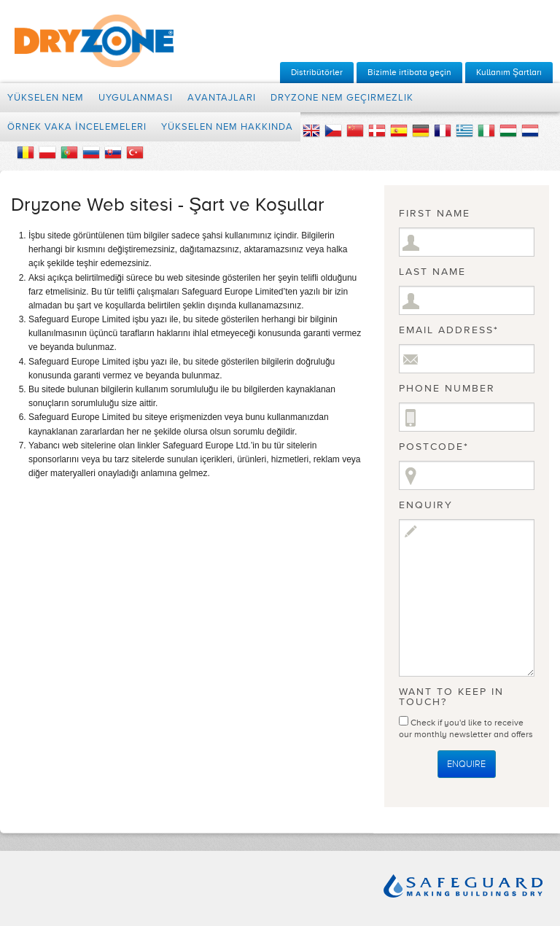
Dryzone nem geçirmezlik (342, 98)
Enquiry (426, 505)
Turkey (135, 152)
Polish (47, 152)
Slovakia (113, 152)
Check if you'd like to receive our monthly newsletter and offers (466, 725)
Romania (26, 152)
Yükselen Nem (46, 98)
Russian (91, 152)
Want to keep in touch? (451, 697)
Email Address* (449, 330)
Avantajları (222, 98)
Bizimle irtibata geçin (409, 72)
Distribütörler (317, 72)
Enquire (466, 764)
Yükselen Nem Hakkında (227, 127)
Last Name (432, 272)
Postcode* (434, 447)
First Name (435, 214)
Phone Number (447, 389)
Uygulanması (136, 98)
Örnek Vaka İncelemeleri (77, 127)
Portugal (69, 152)
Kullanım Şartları (509, 72)
